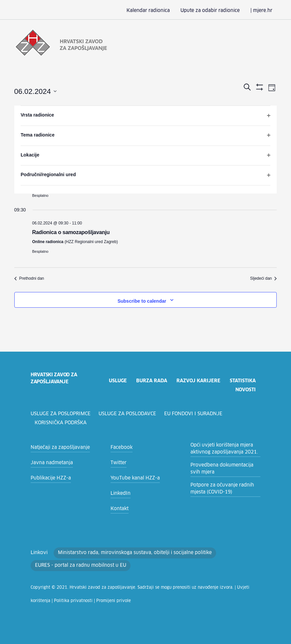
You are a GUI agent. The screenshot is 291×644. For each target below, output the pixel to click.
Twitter (117, 462)
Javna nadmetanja (50, 462)
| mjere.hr (263, 11)
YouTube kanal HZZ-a (133, 478)
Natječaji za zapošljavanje (57, 447)
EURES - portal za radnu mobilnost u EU (77, 565)
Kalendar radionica (159, 11)
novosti (245, 389)
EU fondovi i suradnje (196, 413)
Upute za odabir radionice (216, 11)
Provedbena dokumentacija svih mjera (223, 468)
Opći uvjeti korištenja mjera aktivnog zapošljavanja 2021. (220, 448)
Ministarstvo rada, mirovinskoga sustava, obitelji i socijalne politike (124, 552)
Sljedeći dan (263, 278)
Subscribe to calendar (142, 300)
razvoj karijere (198, 380)
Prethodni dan (29, 278)
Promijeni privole (67, 600)
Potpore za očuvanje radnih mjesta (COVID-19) (219, 488)
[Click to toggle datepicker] (35, 91)
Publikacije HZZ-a (49, 478)
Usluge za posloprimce (61, 413)
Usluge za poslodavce (130, 413)
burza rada (151, 380)
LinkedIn (119, 493)
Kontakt (118, 508)
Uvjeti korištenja (225, 587)
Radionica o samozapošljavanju (71, 232)
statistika (242, 380)
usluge (117, 380)
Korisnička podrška (61, 422)
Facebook (121, 447)
